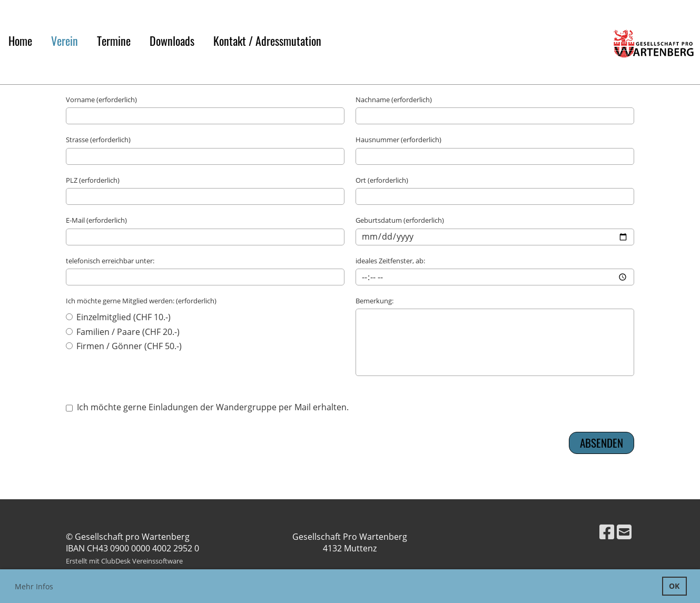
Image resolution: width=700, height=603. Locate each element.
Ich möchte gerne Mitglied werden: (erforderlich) (141, 301)
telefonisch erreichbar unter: (110, 261)
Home (20, 41)
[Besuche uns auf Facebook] (607, 532)
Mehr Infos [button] (34, 586)
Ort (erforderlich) (382, 180)
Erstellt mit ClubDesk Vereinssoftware (124, 561)
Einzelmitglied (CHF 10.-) (118, 317)
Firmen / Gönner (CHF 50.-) (124, 346)
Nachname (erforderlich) (394, 100)
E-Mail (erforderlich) (96, 220)
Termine (114, 41)
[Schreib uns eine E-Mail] (624, 532)
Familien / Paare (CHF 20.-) (123, 332)
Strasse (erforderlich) (98, 140)
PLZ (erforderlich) (93, 180)
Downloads (172, 41)
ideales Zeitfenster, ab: (390, 261)
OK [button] (674, 586)
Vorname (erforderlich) (101, 100)
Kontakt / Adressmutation (267, 41)
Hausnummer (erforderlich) (398, 140)
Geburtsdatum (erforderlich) (400, 220)
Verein (65, 41)
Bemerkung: (374, 301)
